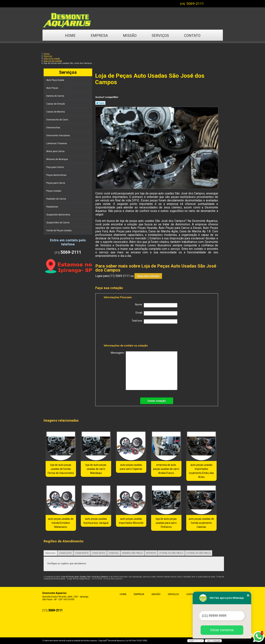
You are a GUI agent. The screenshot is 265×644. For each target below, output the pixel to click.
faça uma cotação (148, 276)
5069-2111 (195, 4)
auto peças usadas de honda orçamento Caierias (201, 523)
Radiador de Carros (56, 199)
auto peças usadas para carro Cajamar (131, 467)
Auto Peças (53, 88)
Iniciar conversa (222, 630)
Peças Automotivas (57, 175)
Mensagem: (144, 371)
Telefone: (154, 321)
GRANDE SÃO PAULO (132, 553)
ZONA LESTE (65, 553)
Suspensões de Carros (58, 223)
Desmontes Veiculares (58, 136)
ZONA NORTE (82, 553)
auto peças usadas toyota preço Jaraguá (96, 521)
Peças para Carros (56, 183)
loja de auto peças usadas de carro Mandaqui (96, 469)
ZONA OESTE (99, 553)
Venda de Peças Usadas (59, 230)
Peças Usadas (54, 191)
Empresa (99, 36)
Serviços (160, 36)
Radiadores (53, 207)
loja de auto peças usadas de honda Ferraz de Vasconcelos (61, 469)
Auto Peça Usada (55, 80)
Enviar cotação (157, 401)
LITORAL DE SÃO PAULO (171, 553)
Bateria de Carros (56, 96)
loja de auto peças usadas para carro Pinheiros (166, 523)
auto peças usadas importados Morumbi (131, 521)
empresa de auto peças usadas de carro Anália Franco (166, 469)
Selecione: (50, 553)
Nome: (156, 305)
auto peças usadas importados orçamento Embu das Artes (201, 471)
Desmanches (54, 128)
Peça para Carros (55, 167)
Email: (157, 313)
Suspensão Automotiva (59, 215)
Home (70, 36)
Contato (192, 36)
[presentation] (127, 335)
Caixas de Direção (56, 104)
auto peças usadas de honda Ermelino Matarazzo (61, 523)
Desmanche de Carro (58, 120)
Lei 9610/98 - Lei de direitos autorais (107, 579)
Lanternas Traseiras (57, 143)
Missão (130, 36)
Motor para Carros (56, 151)
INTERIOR (151, 553)
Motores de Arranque (57, 159)
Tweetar (100, 103)
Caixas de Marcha (56, 112)
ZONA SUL (114, 553)
